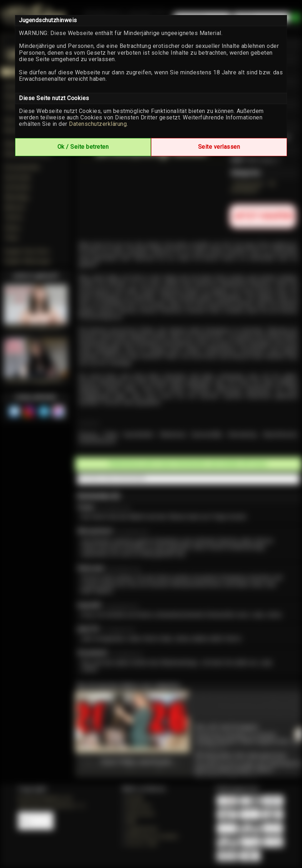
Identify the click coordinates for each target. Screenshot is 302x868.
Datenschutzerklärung (98, 124)
